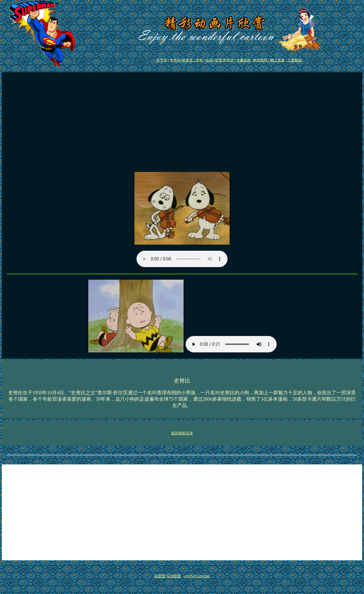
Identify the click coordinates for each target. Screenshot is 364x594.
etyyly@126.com (197, 576)
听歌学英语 (224, 60)
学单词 (175, 60)
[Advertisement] (182, 124)
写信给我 (174, 576)
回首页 (160, 576)
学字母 (162, 60)
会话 (209, 60)
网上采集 (278, 60)
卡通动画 (243, 60)
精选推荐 (260, 60)
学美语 (188, 60)
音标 (199, 60)
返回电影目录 (182, 433)
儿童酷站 (294, 60)
